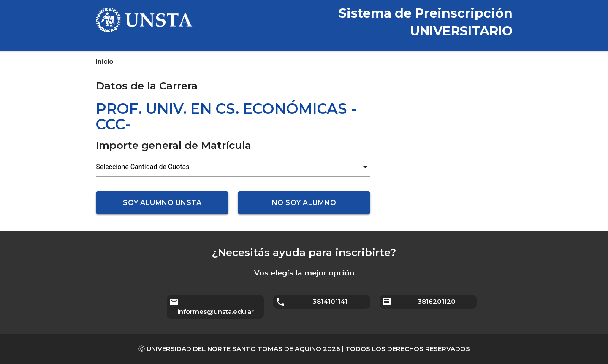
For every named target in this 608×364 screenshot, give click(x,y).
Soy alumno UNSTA (162, 203)
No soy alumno (304, 203)
